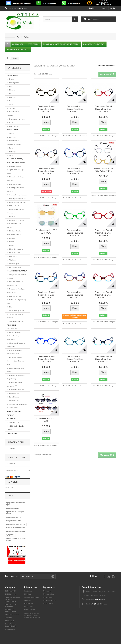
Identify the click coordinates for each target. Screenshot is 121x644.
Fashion (12, 217)
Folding (12, 245)
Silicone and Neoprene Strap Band (16, 345)
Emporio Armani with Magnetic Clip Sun (15, 284)
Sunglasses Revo (13, 508)
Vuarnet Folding (15, 422)
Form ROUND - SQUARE (14, 114)
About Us (28, 600)
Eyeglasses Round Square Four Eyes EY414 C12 (103, 295)
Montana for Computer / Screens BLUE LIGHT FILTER (16, 224)
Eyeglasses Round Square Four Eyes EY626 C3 (103, 233)
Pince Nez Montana (16, 249)
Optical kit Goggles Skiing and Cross (15, 352)
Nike (11, 94)
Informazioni (16, 442)
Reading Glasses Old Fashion (16, 190)
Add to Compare (52, 136)
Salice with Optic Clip (16, 311)
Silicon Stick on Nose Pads (16, 370)
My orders (47, 591)
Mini (11, 86)
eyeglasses (10, 535)
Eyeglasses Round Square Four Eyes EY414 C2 (75, 109)
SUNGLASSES (18, 44)
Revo (11, 101)
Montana (12, 238)
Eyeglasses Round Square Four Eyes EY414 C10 (75, 295)
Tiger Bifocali (12, 433)
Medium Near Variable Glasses (16, 211)
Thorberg (12, 260)
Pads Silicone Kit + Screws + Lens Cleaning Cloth (16, 361)
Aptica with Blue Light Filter (16, 172)
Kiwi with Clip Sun (15, 296)
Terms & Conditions (31, 597)
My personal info (49, 600)
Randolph (12, 97)
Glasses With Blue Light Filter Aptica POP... (103, 170)
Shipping (12, 448)
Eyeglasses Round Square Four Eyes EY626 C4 (75, 233)
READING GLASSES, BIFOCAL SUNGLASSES (62, 44)
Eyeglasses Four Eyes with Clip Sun (16, 291)
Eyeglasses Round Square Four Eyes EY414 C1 (46, 109)
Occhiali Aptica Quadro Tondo (16, 428)
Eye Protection (14, 393)
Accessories (13, 408)
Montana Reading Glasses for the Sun (14, 233)
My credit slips (49, 594)
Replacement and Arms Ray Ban (16, 121)
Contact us (103, 8)
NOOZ (11, 242)
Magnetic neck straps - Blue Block (16, 179)
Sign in (112, 8)
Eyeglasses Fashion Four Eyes (16, 504)
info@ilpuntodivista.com (99, 604)
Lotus (11, 148)
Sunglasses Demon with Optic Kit (17, 276)
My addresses (48, 597)
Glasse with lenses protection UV (15, 384)
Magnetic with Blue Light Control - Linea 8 (17, 204)
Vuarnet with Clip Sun (16, 321)
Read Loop (13, 256)
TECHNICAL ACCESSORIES (18, 49)
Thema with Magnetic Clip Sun (16, 316)
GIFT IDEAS (23, 37)
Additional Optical (15, 332)
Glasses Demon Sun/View (16, 528)
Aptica (11, 133)
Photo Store (29, 606)
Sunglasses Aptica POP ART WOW (46, 232)
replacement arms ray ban (16, 524)
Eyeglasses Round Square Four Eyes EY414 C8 (75, 359)
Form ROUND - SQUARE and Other (14, 143)
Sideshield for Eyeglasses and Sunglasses (17, 402)
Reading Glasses (15, 166)
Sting (11, 155)
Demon (12, 79)
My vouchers (48, 603)
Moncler (12, 90)
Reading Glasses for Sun (18, 199)
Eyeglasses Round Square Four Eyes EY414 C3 (103, 109)
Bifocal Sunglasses (16, 267)
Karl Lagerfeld (14, 83)
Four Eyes (13, 137)
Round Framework (15, 184)
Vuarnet (12, 108)
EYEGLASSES (34, 44)
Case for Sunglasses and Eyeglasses (17, 338)
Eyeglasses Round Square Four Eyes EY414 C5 (75, 171)
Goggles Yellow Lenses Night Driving (16, 377)
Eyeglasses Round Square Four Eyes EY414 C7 (46, 359)
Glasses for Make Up (16, 390)
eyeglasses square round (16, 531)
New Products (14, 126)
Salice (11, 105)
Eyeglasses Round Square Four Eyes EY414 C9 (46, 295)
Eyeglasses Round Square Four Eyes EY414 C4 (46, 171)
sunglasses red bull (13, 521)
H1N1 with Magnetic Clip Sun (17, 302)
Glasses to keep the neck (18, 195)
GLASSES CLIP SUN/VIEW (94, 44)
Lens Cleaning (14, 397)
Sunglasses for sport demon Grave (17, 539)
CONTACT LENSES (14, 411)
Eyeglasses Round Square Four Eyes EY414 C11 (103, 359)
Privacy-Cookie (30, 609)
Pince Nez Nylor (15, 253)
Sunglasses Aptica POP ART (46, 420)
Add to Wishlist (40, 136)
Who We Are (29, 603)
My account (49, 587)
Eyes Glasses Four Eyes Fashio (15, 513)
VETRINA (11, 415)
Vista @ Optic (14, 264)
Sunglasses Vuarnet (14, 517)
